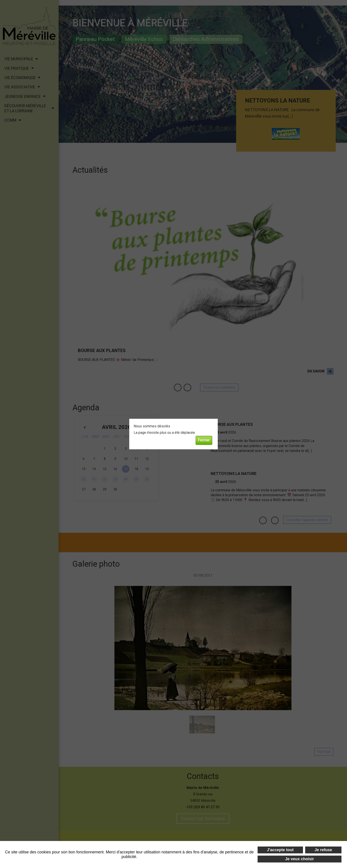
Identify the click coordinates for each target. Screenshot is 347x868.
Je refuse (323, 850)
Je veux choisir (299, 859)
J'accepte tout (280, 850)
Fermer (204, 440)
